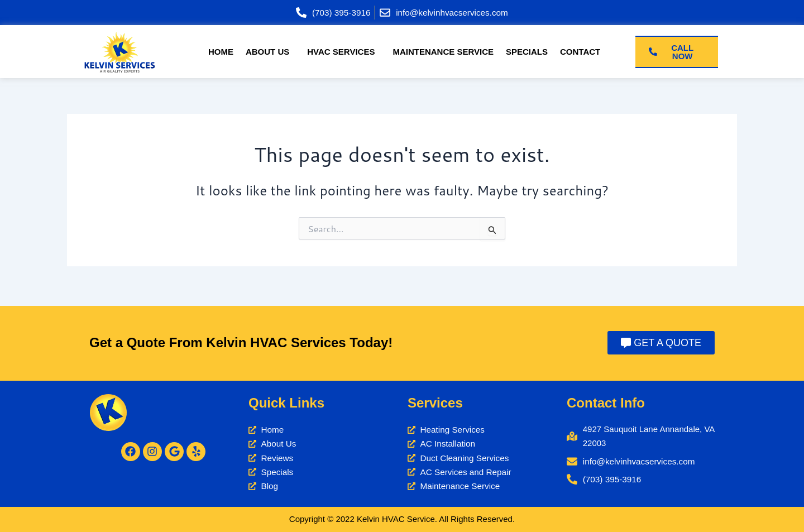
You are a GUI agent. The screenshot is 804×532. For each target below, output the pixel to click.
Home (221, 52)
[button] (270, 52)
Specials (527, 52)
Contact (580, 52)
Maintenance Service (443, 52)
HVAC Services (341, 52)
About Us (267, 52)
